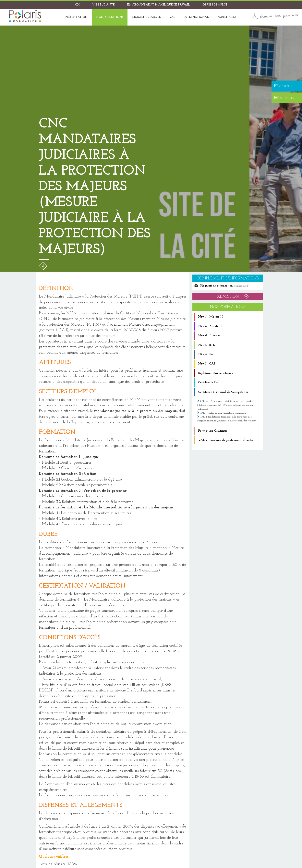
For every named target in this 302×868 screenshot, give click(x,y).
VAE (172, 17)
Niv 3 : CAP (207, 364)
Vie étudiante (103, 5)
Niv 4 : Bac (206, 354)
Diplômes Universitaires (215, 373)
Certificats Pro (208, 383)
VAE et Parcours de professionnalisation (227, 440)
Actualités (285, 98)
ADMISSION (228, 297)
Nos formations (110, 17)
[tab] (228, 317)
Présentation (76, 17)
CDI (77, 5)
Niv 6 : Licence (209, 336)
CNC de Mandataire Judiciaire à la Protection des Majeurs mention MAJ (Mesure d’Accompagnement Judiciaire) (225, 405)
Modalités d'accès (146, 17)
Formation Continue (213, 431)
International (196, 17)
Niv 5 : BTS (206, 345)
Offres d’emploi (215, 5)
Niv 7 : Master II (210, 317)
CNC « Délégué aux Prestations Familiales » (224, 413)
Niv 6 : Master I (210, 326)
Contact (283, 86)
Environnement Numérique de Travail (159, 5)
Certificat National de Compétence (223, 392)
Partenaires (227, 17)
